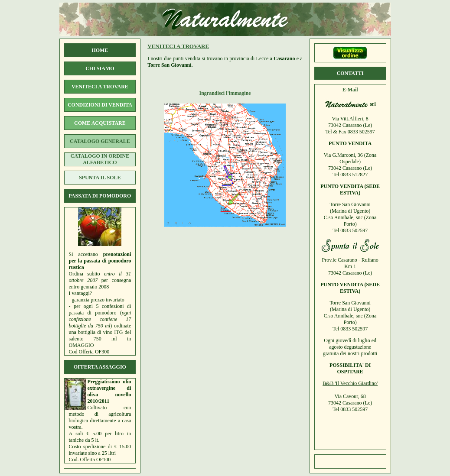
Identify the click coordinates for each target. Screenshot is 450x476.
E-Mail (350, 90)
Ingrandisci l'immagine (225, 93)
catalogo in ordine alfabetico (100, 159)
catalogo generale (100, 141)
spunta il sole (100, 178)
